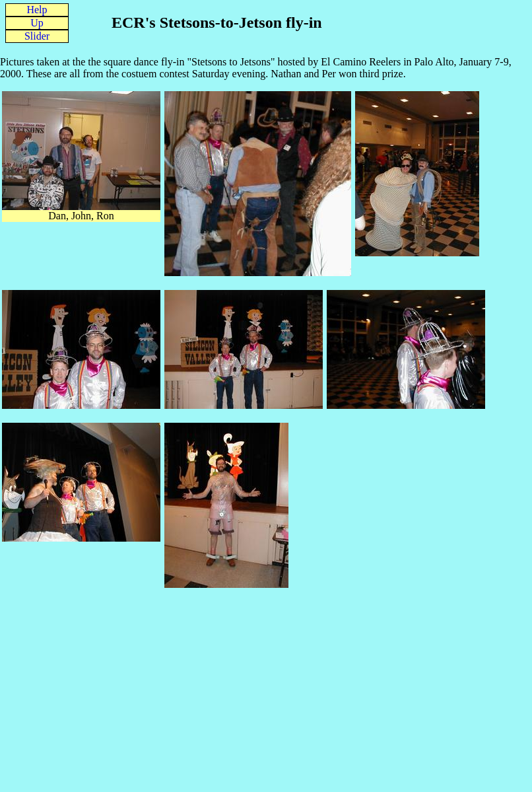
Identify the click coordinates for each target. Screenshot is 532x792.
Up (37, 23)
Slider (37, 36)
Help (37, 10)
